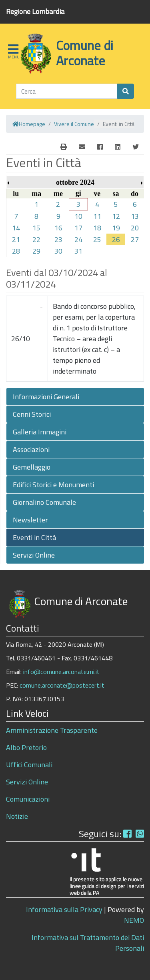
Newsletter (30, 520)
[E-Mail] (64, 147)
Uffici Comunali (29, 765)
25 (97, 239)
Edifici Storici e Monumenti (53, 485)
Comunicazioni (28, 799)
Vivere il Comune (74, 124)
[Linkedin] (118, 147)
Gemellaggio (32, 467)
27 (135, 239)
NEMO (134, 920)
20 (135, 228)
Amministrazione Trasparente (52, 730)
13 (135, 216)
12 (116, 216)
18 (97, 228)
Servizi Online (34, 555)
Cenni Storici (32, 414)
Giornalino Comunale (44, 502)
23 (58, 239)
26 (116, 239)
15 (36, 228)
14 (16, 228)
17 (78, 228)
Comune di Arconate (85, 53)
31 (78, 251)
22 (36, 239)
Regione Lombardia (35, 11)
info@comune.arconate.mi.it (61, 672)
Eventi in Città (34, 537)
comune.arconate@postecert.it (62, 685)
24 (78, 239)
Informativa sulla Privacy (64, 909)
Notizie (17, 816)
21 (16, 239)
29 (36, 251)
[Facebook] (100, 147)
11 (97, 216)
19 (116, 228)
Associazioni (31, 449)
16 (58, 228)
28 (16, 251)
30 (58, 251)
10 (78, 216)
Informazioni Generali (46, 397)
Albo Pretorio (26, 747)
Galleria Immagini (40, 432)
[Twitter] (136, 147)
